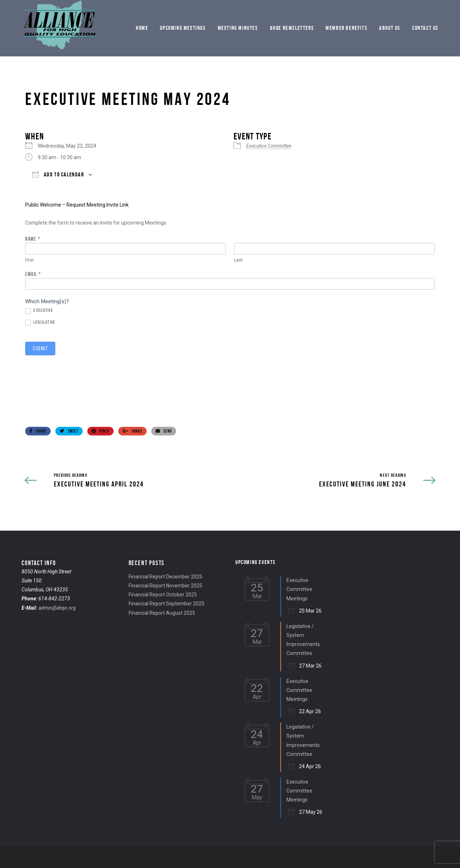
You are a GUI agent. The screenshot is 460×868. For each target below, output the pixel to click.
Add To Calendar (58, 175)
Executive (39, 311)
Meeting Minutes (238, 28)
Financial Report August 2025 (162, 613)
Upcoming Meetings (183, 28)
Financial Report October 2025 (163, 595)
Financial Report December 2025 (165, 577)
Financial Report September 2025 (167, 604)
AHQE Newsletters (292, 28)
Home (142, 28)
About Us (390, 28)
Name (33, 239)
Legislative (40, 323)
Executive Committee (269, 146)
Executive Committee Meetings (299, 589)
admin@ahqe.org (57, 608)
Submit (40, 348)
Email (33, 274)
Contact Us (425, 28)
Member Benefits (346, 28)
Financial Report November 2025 (165, 586)
